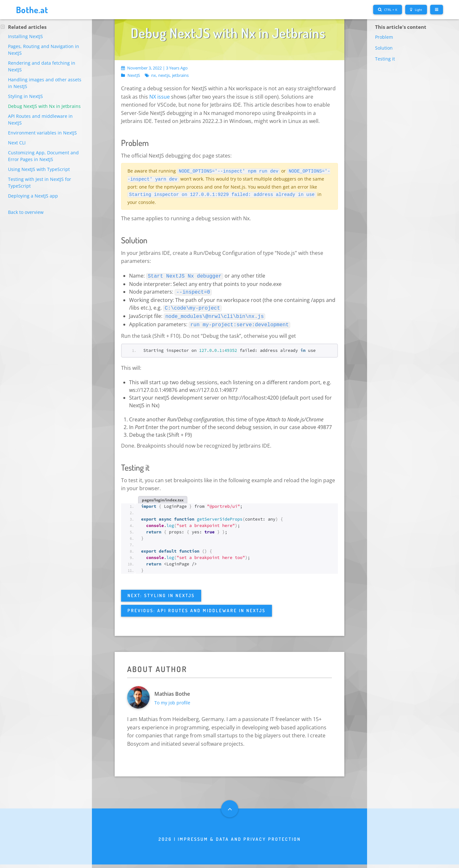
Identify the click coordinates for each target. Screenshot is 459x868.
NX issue (160, 96)
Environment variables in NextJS (42, 133)
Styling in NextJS (25, 96)
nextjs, (164, 76)
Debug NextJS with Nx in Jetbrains (44, 106)
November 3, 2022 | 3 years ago (154, 68)
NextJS (134, 76)
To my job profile (176, 703)
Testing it (385, 59)
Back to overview (26, 212)
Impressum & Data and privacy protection (239, 843)
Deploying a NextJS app (33, 196)
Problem (384, 37)
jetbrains (180, 76)
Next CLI (17, 143)
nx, (154, 76)
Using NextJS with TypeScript (39, 169)
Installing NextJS (25, 36)
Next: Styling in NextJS (161, 592)
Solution (384, 48)
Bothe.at (35, 9)
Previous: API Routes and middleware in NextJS (197, 607)
